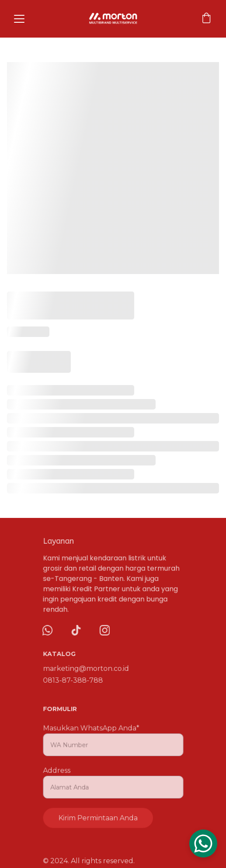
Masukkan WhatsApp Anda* (91, 729)
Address (57, 771)
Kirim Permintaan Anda (98, 817)
